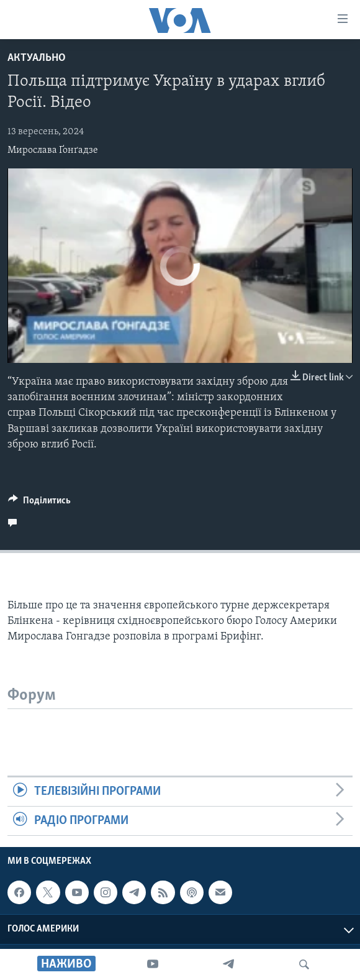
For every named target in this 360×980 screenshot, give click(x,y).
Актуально (37, 58)
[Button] (39, 503)
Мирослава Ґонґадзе (53, 150)
